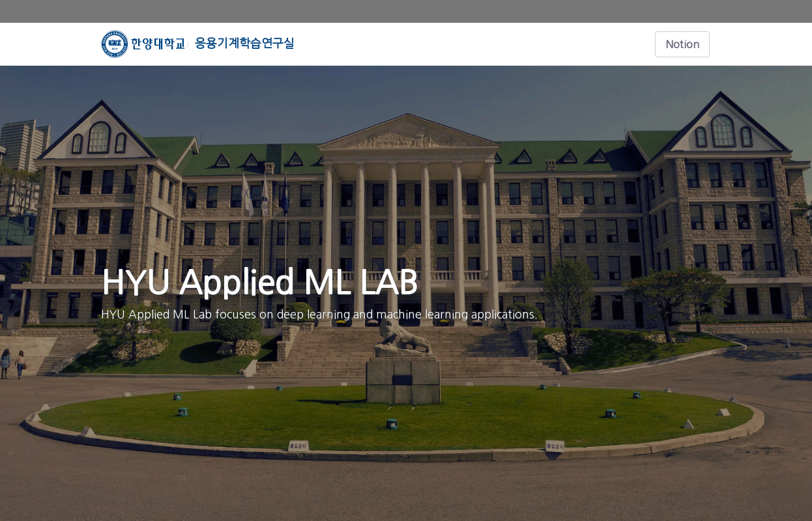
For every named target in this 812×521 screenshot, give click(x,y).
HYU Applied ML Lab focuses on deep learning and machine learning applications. (319, 315)
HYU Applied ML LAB (259, 283)
